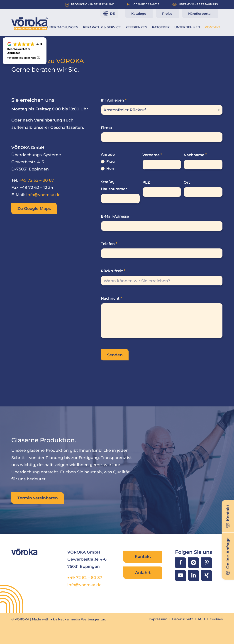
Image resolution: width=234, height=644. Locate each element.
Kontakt (143, 556)
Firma (106, 128)
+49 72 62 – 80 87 (37, 180)
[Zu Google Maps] (34, 209)
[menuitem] (63, 27)
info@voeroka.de (43, 195)
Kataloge (139, 14)
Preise (167, 14)
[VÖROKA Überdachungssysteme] (29, 24)
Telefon (109, 244)
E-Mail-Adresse (115, 216)
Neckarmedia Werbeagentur (82, 619)
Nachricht (111, 298)
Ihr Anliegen (114, 100)
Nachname (195, 155)
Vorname (152, 155)
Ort (187, 182)
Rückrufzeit (113, 271)
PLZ (146, 182)
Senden (115, 355)
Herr (108, 168)
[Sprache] (109, 14)
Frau (108, 161)
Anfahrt (143, 572)
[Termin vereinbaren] (38, 498)
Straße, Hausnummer (114, 185)
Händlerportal (200, 14)
